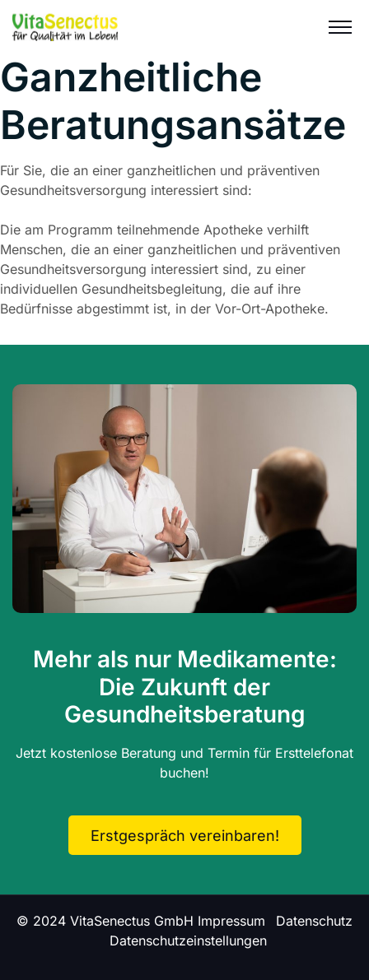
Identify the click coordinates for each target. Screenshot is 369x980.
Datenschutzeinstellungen (188, 941)
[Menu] (340, 27)
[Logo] (65, 27)
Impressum (231, 921)
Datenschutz (314, 921)
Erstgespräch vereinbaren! (185, 836)
